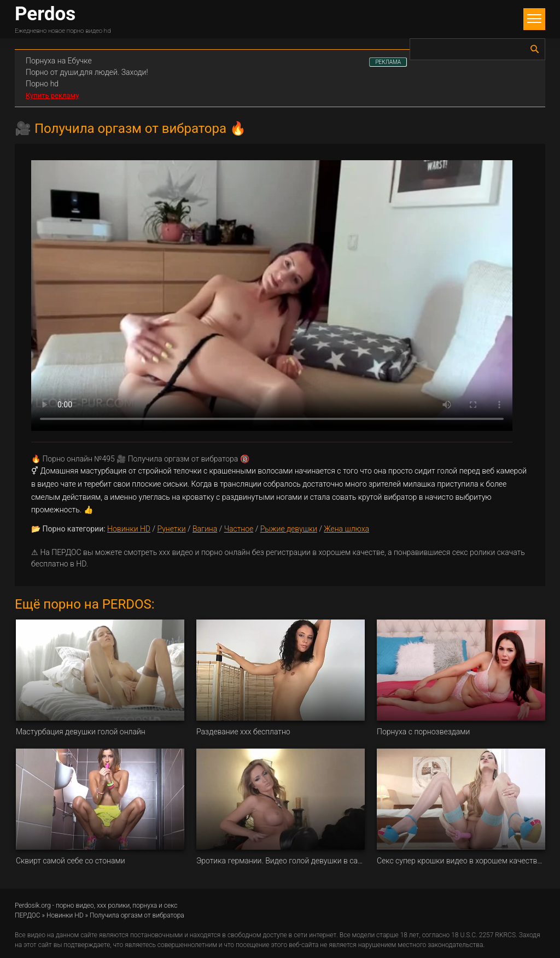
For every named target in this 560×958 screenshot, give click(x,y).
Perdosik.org (33, 906)
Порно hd (42, 84)
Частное (239, 529)
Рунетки (171, 529)
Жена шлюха (346, 529)
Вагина (205, 529)
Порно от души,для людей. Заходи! (87, 72)
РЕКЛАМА (388, 62)
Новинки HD (129, 529)
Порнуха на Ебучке (59, 61)
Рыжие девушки (289, 529)
